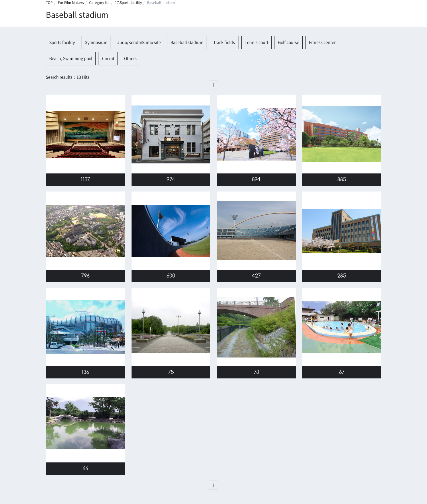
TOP (49, 3)
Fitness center (322, 42)
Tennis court (256, 42)
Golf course (289, 42)
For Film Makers (71, 3)
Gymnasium (96, 42)
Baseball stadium (187, 42)
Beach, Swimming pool (71, 58)
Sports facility (62, 42)
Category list (99, 3)
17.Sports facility (128, 3)
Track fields (224, 42)
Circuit (108, 58)
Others (130, 58)
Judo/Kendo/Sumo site (139, 42)
